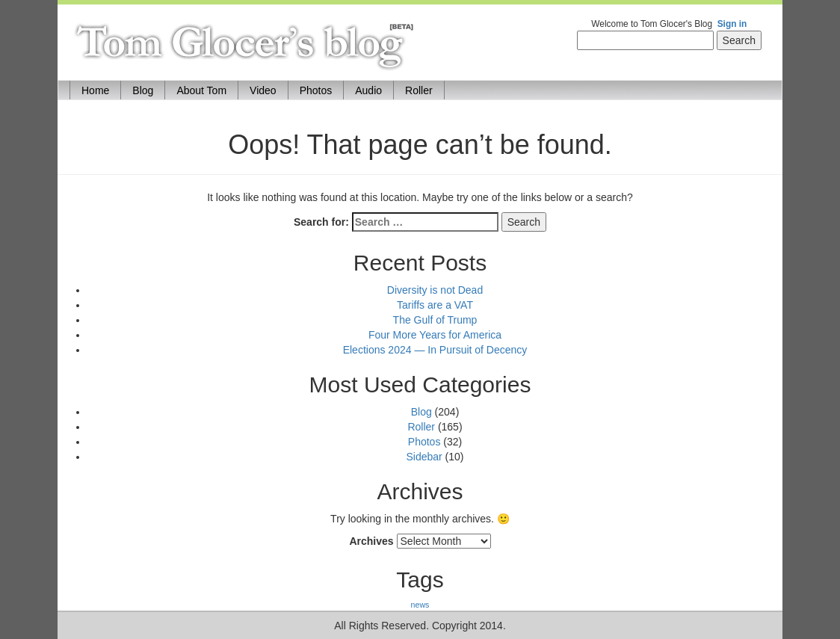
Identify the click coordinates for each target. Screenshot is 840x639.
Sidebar (424, 457)
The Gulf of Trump (435, 320)
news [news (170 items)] (420, 605)
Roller (419, 90)
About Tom (201, 90)
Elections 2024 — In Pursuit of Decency (435, 350)
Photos (316, 90)
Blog (143, 90)
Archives (371, 541)
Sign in (732, 24)
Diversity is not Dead (435, 290)
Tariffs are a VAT (435, 305)
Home (101, 89)
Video (263, 90)
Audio (368, 90)
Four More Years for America (435, 335)
